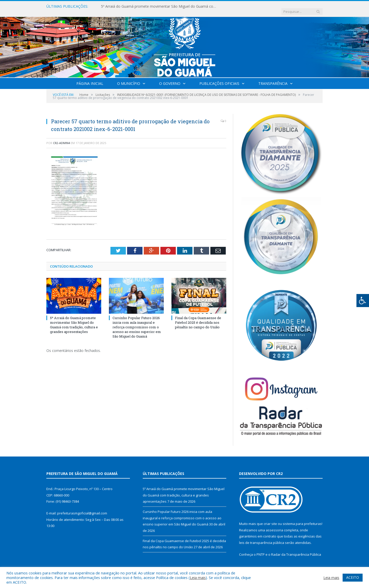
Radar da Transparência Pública (296, 549)
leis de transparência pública (262, 538)
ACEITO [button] (353, 577)
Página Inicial (90, 78)
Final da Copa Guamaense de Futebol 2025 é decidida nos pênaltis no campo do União (198, 317)
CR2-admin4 (61, 138)
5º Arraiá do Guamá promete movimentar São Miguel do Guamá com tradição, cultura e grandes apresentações (160, 6)
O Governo (170, 78)
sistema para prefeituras (302, 519)
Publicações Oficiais (219, 78)
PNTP (261, 549)
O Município (129, 78)
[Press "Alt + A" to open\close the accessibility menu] (363, 301)
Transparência (273, 78)
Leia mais (198, 577)
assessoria (274, 525)
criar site (270, 519)
